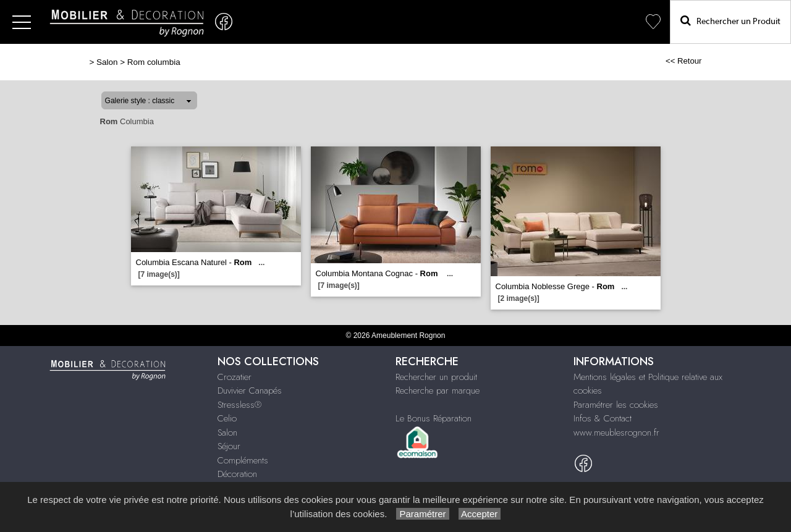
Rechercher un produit (436, 377)
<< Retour (684, 61)
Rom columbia (154, 62)
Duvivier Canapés (250, 391)
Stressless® (239, 405)
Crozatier (235, 377)
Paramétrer (422, 514)
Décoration (237, 474)
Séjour (229, 446)
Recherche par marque (438, 391)
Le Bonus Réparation (434, 418)
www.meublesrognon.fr (616, 433)
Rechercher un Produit (730, 21)
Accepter (480, 514)
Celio (227, 418)
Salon (107, 62)
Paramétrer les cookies (616, 405)
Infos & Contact (603, 418)
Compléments (243, 460)
